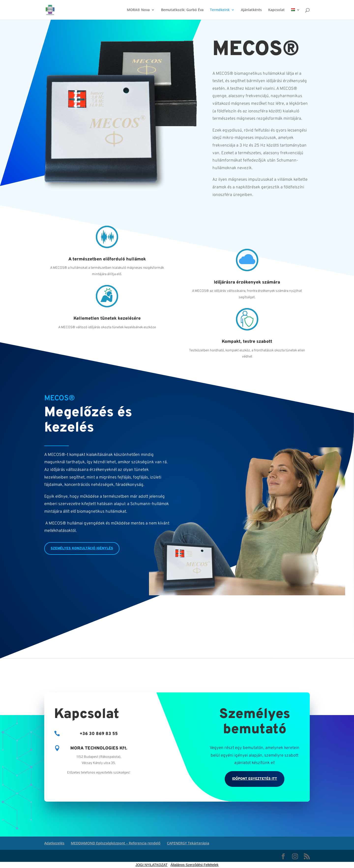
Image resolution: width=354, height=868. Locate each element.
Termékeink (220, 10)
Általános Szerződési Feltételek (195, 865)
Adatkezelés (54, 843)
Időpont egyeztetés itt (255, 779)
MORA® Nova (138, 10)
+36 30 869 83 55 (99, 734)
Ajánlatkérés (251, 10)
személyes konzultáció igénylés (82, 548)
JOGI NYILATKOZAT (151, 865)
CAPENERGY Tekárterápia (188, 843)
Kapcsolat (276, 10)
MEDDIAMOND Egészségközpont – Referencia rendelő (116, 843)
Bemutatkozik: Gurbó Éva (182, 10)
